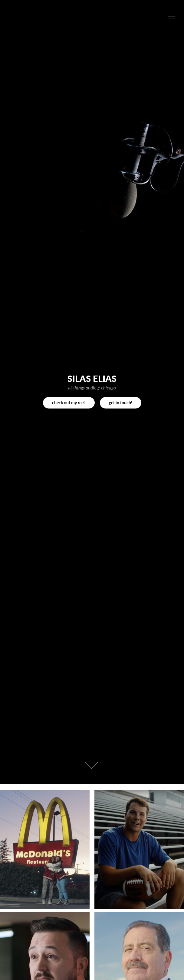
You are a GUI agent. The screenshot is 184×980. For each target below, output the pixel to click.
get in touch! (121, 403)
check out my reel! (69, 403)
